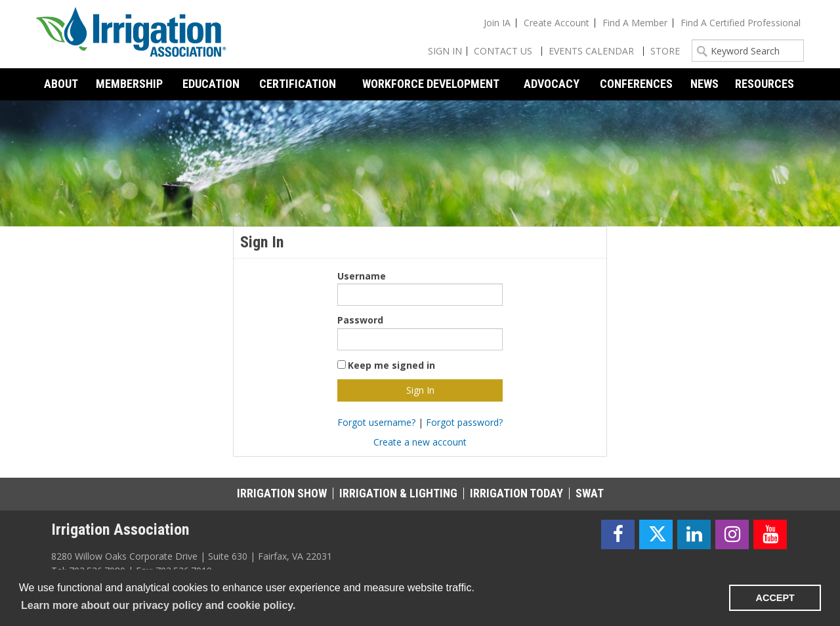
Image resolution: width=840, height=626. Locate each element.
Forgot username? (376, 422)
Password (360, 320)
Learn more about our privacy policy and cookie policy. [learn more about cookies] (158, 605)
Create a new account (420, 442)
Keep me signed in (391, 365)
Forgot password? (464, 422)
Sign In (445, 51)
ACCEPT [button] (775, 598)
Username (362, 276)
